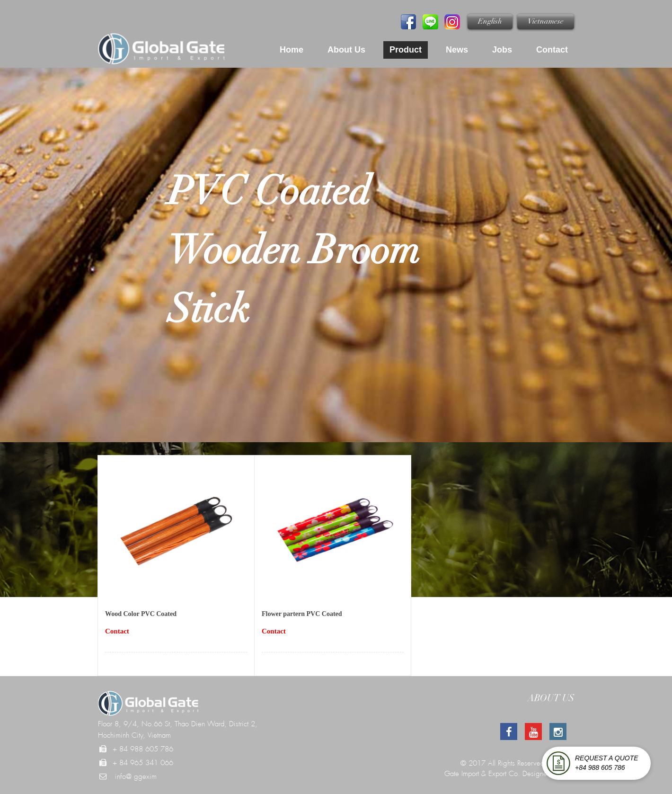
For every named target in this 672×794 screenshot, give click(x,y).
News (457, 50)
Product (406, 50)
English (490, 22)
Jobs (502, 50)
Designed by (541, 774)
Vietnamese (546, 22)
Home (292, 50)
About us (346, 50)
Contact (552, 50)
